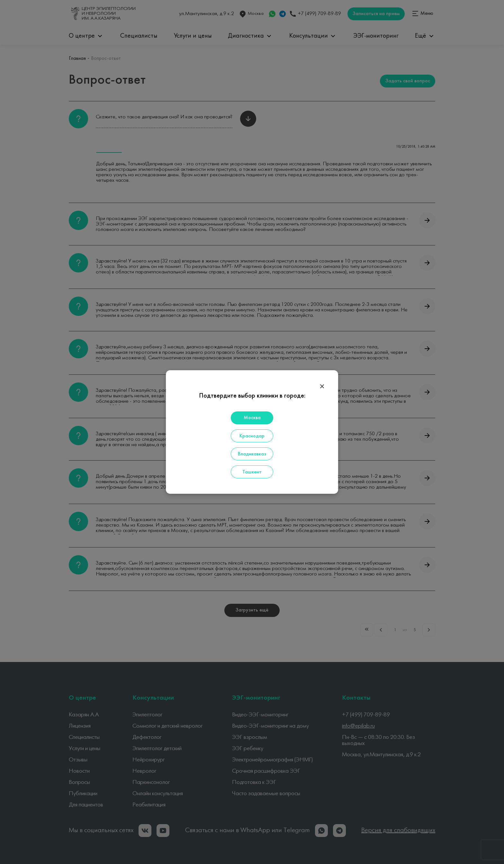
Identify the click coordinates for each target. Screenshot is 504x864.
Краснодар (252, 436)
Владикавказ (252, 454)
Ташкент (252, 472)
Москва (252, 418)
